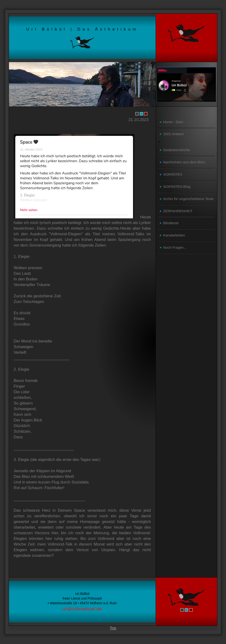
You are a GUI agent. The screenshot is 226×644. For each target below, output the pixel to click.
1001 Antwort (174, 134)
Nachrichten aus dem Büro (184, 162)
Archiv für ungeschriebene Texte (188, 199)
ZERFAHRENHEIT (178, 211)
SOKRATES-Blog (177, 187)
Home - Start (173, 122)
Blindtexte (171, 223)
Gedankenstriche (176, 150)
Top (113, 628)
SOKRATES (173, 174)
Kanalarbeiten (174, 235)
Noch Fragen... (175, 247)
